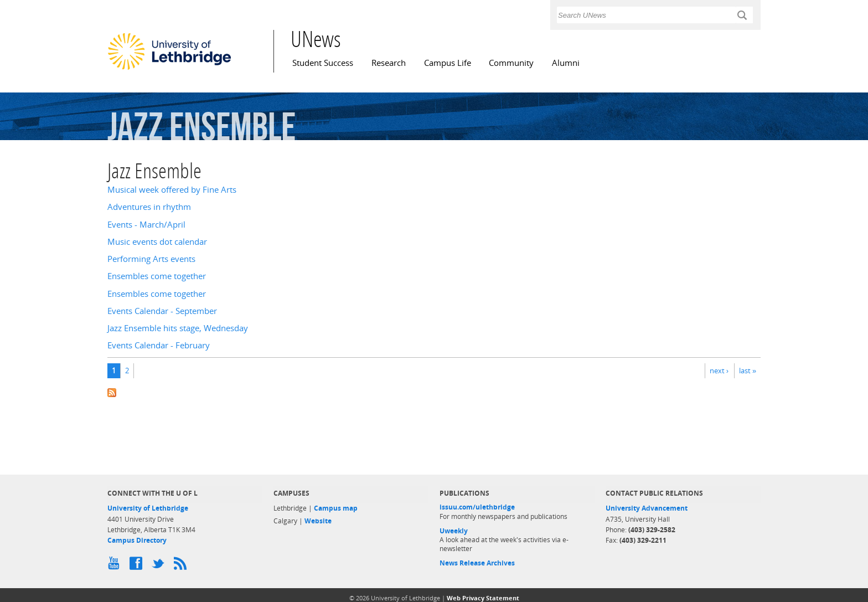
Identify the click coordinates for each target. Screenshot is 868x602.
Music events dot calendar (157, 242)
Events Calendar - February (159, 345)
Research (389, 63)
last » (748, 371)
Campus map (336, 508)
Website (318, 521)
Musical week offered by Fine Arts (172, 190)
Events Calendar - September (162, 311)
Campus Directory (137, 540)
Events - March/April (146, 225)
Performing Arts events (151, 259)
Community (511, 63)
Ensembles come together (157, 276)
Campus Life (448, 63)
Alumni (566, 63)
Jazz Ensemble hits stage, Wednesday (178, 328)
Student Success (323, 63)
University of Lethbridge (148, 508)
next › (719, 371)
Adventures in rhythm (149, 207)
